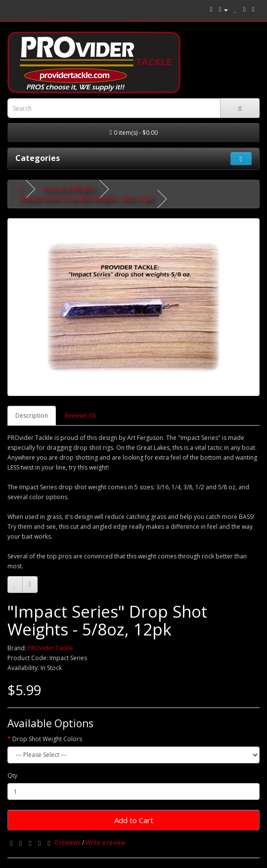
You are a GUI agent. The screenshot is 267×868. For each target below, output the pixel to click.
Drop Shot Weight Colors (47, 739)
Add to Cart (134, 820)
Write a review (105, 843)
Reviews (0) (80, 415)
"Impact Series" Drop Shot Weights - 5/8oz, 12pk (85, 199)
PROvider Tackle (50, 648)
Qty (12, 775)
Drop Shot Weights (68, 189)
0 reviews (67, 843)
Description (32, 415)
